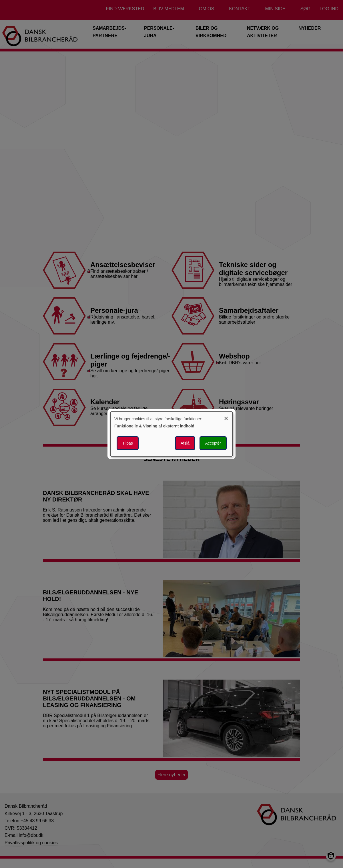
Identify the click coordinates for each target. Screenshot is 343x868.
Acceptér (213, 443)
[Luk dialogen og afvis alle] (226, 418)
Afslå (185, 443)
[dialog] (171, 434)
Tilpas (128, 443)
